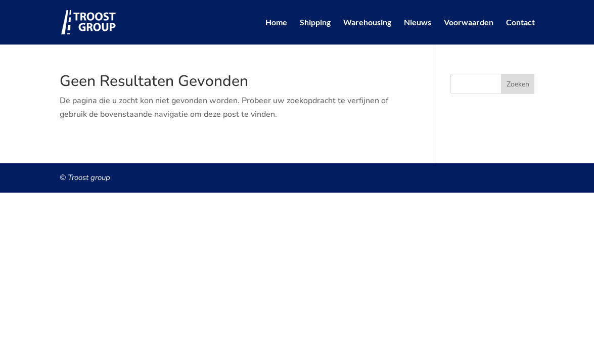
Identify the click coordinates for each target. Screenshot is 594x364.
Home (276, 23)
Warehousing (367, 23)
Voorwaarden (469, 23)
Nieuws (418, 23)
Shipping (315, 23)
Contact (520, 23)
